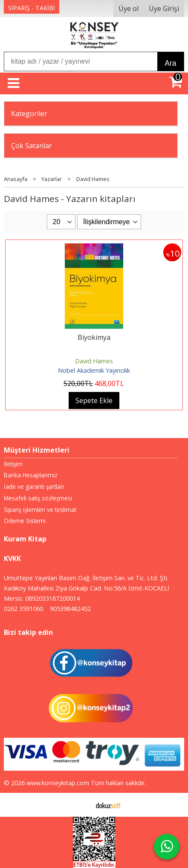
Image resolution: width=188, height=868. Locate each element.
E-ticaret (80, 805)
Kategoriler (29, 114)
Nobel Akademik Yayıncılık (94, 370)
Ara (170, 63)
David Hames (94, 361)
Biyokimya (94, 337)
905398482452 (70, 609)
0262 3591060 (23, 609)
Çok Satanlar (32, 146)
